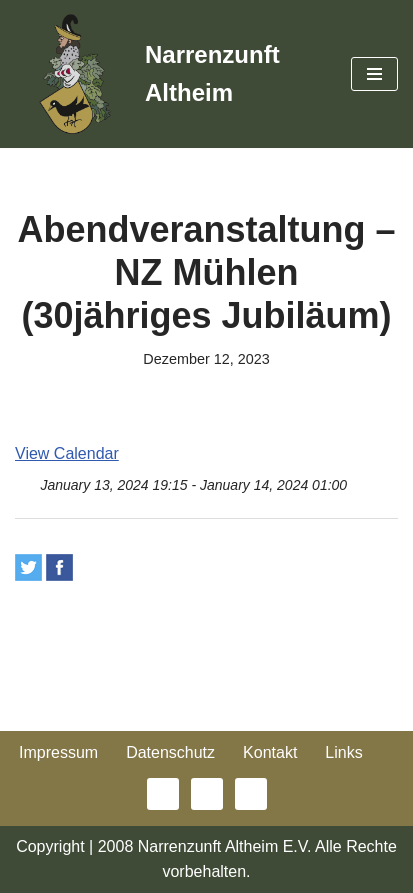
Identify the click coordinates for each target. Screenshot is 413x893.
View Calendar (67, 453)
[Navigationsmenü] (374, 74)
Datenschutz (170, 752)
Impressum (58, 752)
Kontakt (270, 752)
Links (343, 752)
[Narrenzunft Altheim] (168, 74)
